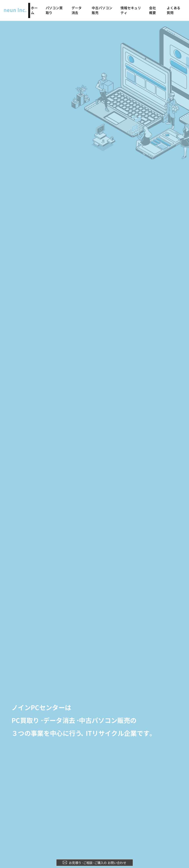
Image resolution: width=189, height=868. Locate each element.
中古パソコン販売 (103, 7)
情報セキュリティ (132, 7)
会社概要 (154, 7)
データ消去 (78, 7)
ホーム (36, 7)
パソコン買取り (56, 7)
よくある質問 (174, 7)
